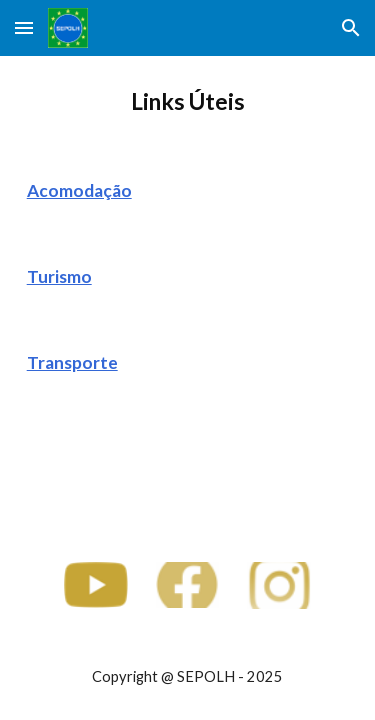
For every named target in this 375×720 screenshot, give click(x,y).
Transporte (72, 362)
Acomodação (79, 190)
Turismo (59, 276)
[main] (188, 102)
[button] (24, 27)
